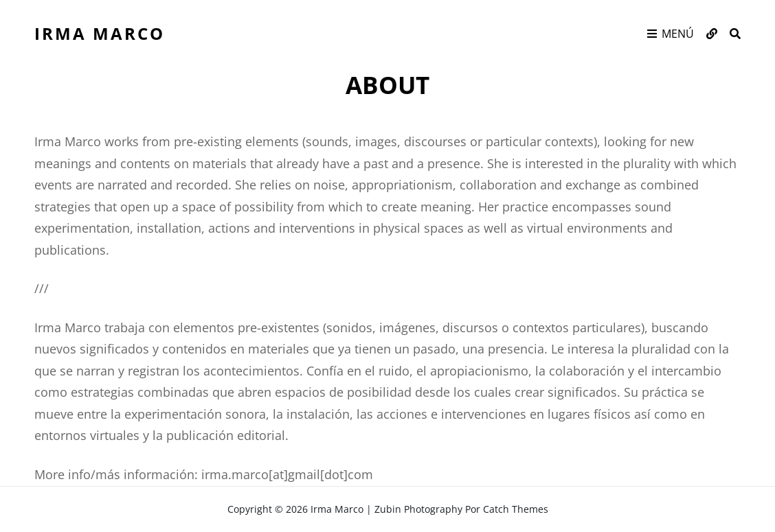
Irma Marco (100, 33)
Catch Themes (516, 509)
